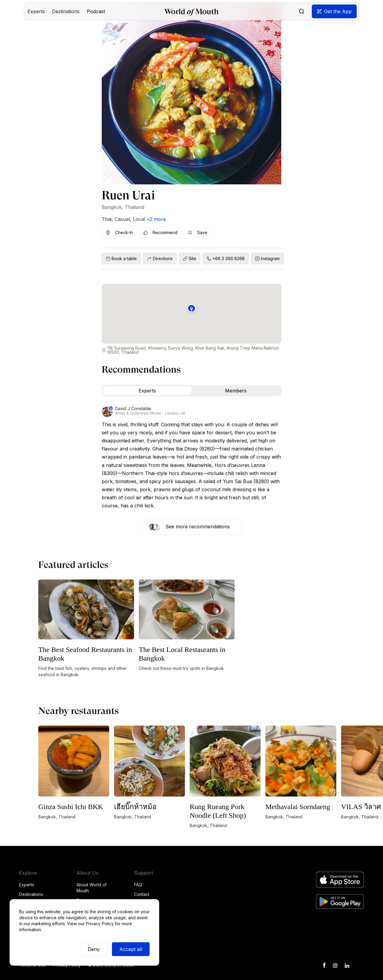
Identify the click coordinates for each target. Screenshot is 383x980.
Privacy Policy (100, 924)
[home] (191, 12)
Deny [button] (94, 949)
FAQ (138, 885)
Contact (142, 894)
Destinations (31, 894)
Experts (27, 885)
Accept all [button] (131, 949)
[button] (36, 11)
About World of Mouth (92, 888)
